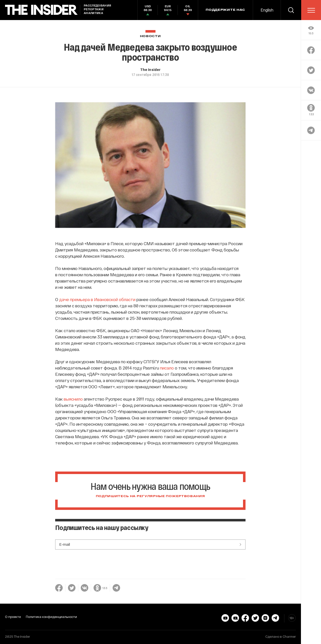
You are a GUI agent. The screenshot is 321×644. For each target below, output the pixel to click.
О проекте (13, 617)
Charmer (289, 636)
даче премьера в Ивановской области (97, 299)
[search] (291, 10)
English (267, 10)
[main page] (41, 10)
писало (167, 368)
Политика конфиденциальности (51, 617)
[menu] (311, 10)
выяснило (73, 399)
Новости (150, 36)
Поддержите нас (225, 10)
